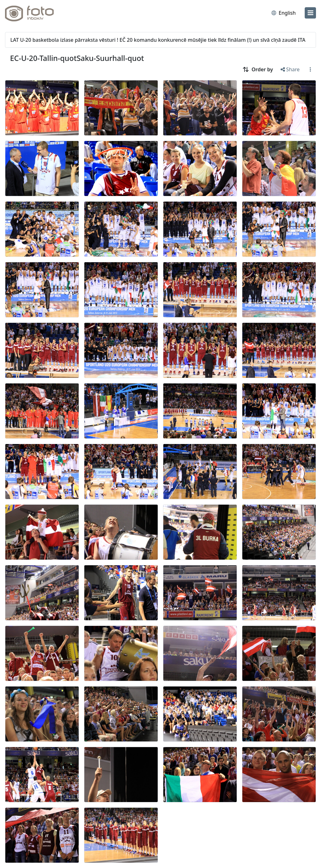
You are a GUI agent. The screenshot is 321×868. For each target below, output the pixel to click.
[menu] (310, 13)
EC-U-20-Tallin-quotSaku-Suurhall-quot (77, 58)
